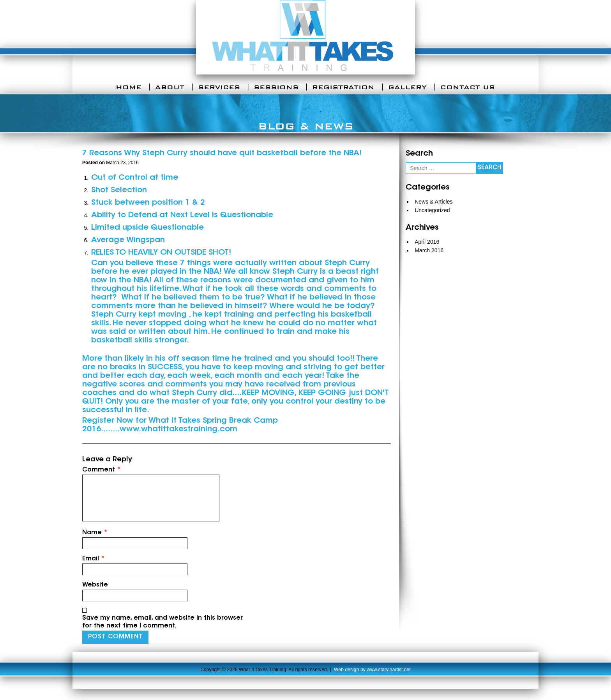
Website (95, 585)
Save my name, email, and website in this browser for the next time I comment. (162, 622)
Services (219, 87)
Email (94, 559)
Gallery (407, 87)
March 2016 (429, 250)
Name (95, 533)
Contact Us (468, 87)
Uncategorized (432, 210)
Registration (343, 87)
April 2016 (427, 242)
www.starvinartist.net (389, 670)
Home (129, 87)
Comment (102, 470)
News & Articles (434, 202)
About (170, 87)
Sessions (276, 87)
